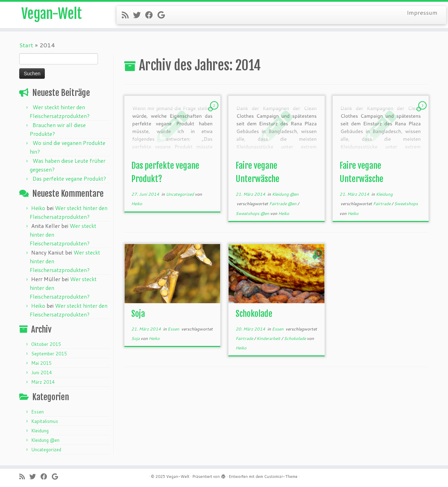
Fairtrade (382, 204)
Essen (37, 412)
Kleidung (40, 431)
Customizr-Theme (281, 476)
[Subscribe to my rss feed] (127, 15)
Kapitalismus (45, 421)
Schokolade (254, 314)
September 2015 (49, 354)
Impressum (422, 12)
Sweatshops (406, 204)
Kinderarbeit (269, 338)
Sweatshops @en (253, 213)
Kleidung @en (45, 440)
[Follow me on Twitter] (139, 15)
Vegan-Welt (52, 14)
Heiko (38, 208)
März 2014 (43, 382)
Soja (138, 314)
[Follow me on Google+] (163, 15)
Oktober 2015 (46, 344)
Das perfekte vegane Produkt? (69, 179)
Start (26, 45)
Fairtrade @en (283, 204)
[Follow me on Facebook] (151, 15)
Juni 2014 (41, 373)
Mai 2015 (41, 363)
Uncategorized (46, 450)
